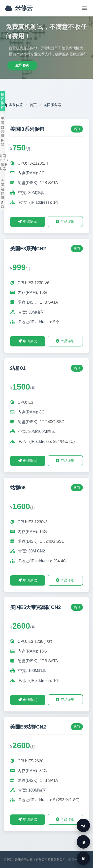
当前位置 (13, 105)
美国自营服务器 (3, 132)
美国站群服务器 (3, 193)
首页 (33, 105)
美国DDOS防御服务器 (2, 162)
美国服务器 (52, 105)
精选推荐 (3, 101)
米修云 (19, 8)
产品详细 (65, 221)
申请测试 (28, 222)
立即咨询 (22, 65)
